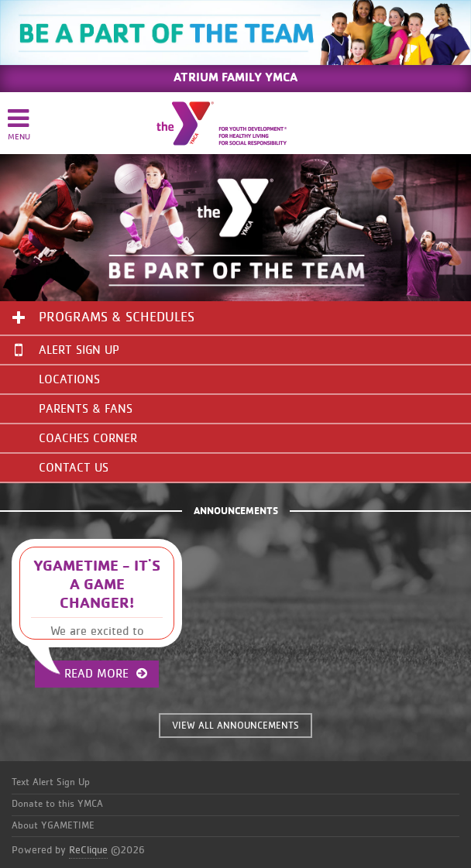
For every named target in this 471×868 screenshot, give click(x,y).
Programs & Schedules (117, 317)
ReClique (88, 850)
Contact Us (74, 468)
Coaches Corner (88, 438)
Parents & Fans (86, 409)
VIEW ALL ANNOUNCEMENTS (235, 726)
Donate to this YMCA (57, 804)
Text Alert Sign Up (51, 782)
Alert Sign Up (67, 350)
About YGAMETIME (53, 826)
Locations (69, 379)
